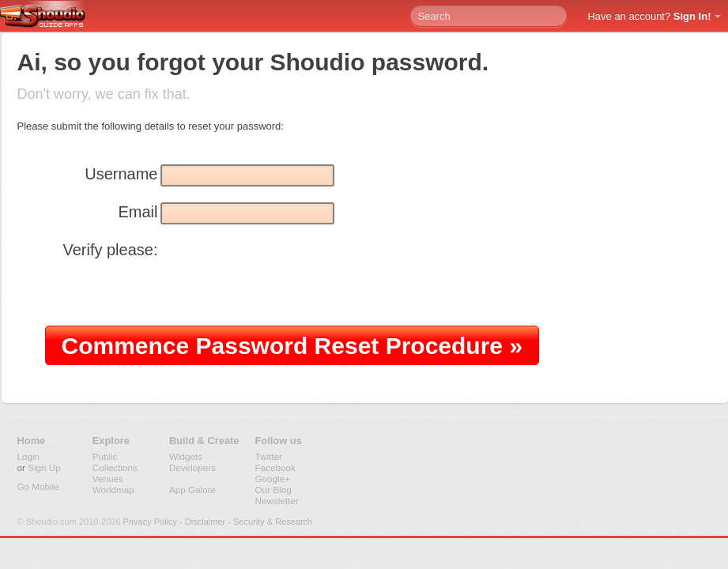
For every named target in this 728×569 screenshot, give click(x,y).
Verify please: (110, 250)
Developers (192, 467)
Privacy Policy (150, 522)
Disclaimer (205, 522)
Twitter (269, 456)
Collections (115, 467)
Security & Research (273, 522)
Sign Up (44, 467)
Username (121, 174)
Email (138, 212)
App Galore (192, 490)
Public (105, 456)
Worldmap (113, 490)
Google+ (273, 479)
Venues (108, 479)
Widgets (186, 456)
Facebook (275, 467)
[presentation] (165, 290)
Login (29, 456)
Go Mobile (38, 486)
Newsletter (277, 501)
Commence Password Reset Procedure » (292, 346)
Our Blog (273, 490)
